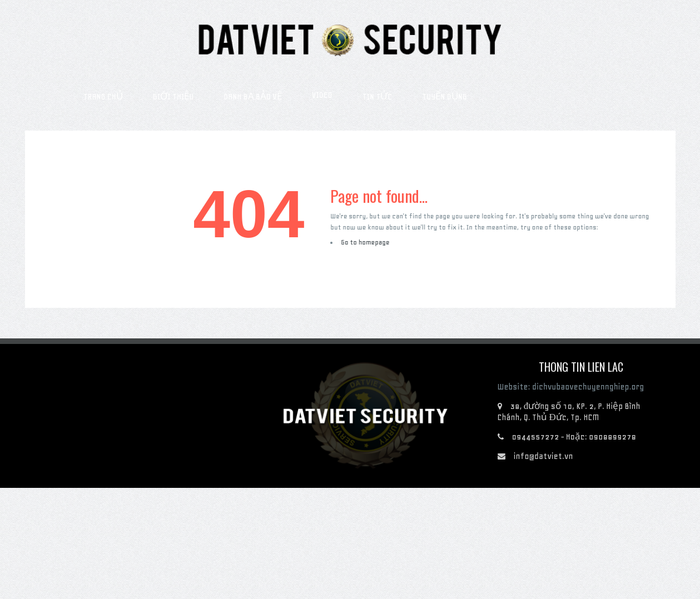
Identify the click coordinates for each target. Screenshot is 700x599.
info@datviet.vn (543, 456)
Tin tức (378, 97)
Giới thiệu (173, 97)
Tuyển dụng (444, 97)
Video (322, 95)
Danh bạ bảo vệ (253, 97)
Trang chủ (103, 97)
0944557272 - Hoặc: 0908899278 (574, 437)
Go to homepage (365, 242)
